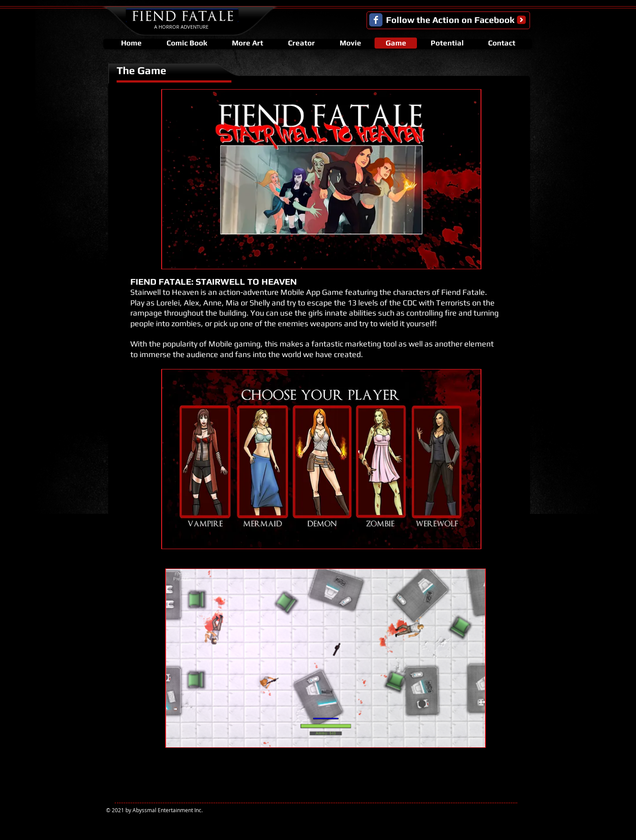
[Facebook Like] (507, 813)
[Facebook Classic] (376, 20)
